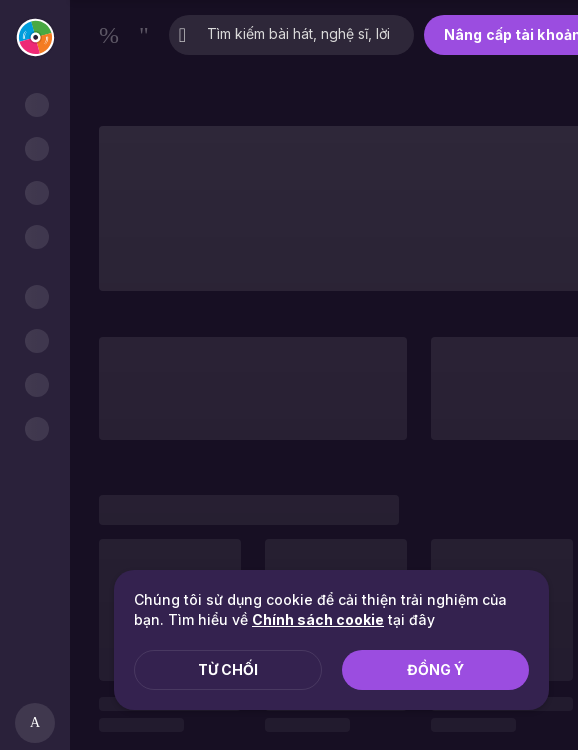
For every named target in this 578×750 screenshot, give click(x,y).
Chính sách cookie (318, 619)
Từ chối (228, 669)
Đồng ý (435, 669)
